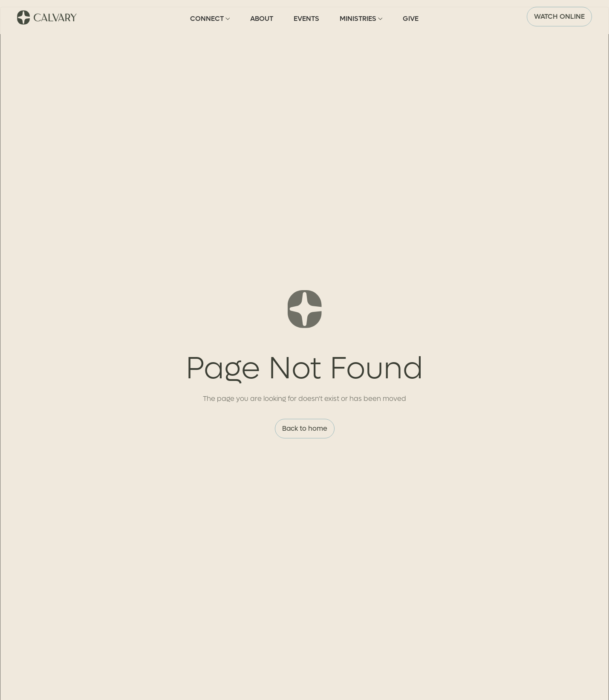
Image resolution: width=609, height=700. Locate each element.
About (262, 19)
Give (411, 19)
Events (306, 19)
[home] (48, 17)
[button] (210, 17)
